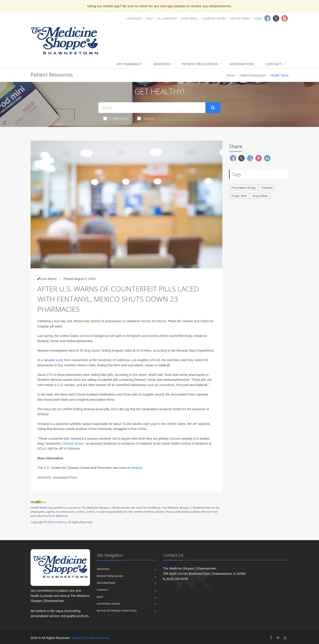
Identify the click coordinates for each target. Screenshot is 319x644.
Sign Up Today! (240, 19)
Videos (146, 118)
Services (162, 64)
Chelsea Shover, (73, 444)
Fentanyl (267, 188)
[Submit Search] (213, 108)
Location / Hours (214, 19)
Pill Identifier (167, 19)
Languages (134, 19)
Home (231, 75)
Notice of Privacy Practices (117, 611)
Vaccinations (242, 64)
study (59, 360)
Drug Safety (260, 196)
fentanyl (137, 468)
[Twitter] (278, 638)
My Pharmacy (129, 64)
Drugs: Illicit (239, 196)
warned (85, 336)
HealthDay (61, 522)
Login (258, 19)
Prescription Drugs (244, 188)
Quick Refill (189, 19)
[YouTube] (285, 638)
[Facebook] (271, 638)
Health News (116, 118)
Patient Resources (200, 64)
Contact (274, 64)
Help (150, 19)
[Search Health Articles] (152, 108)
